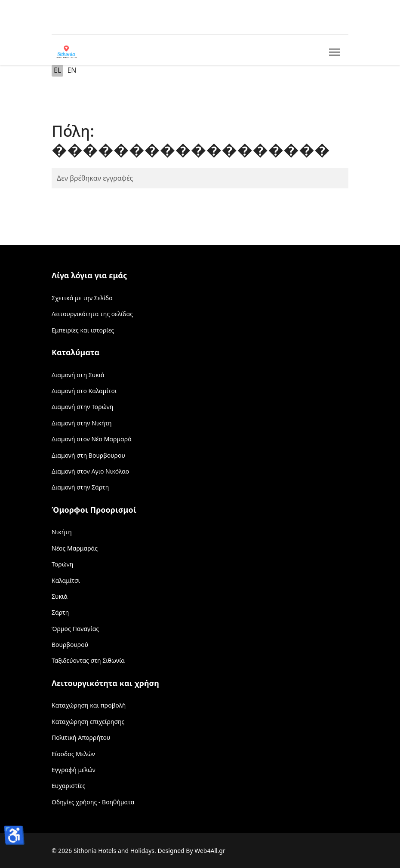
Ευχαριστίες (68, 786)
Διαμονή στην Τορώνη (82, 407)
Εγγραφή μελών (74, 770)
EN (72, 70)
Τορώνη (62, 564)
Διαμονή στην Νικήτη (82, 423)
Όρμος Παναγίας (75, 629)
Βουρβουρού (70, 645)
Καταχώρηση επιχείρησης (88, 722)
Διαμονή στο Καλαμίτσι (84, 391)
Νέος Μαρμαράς (75, 548)
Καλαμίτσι (66, 580)
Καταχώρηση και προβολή (89, 705)
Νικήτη (62, 532)
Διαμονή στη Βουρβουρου (88, 455)
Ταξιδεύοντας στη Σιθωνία (88, 660)
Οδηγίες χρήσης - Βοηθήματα (93, 802)
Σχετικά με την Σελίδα (82, 298)
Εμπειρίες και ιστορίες (83, 330)
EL (57, 70)
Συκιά (60, 596)
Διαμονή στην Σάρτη (80, 487)
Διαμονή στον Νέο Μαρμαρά (92, 439)
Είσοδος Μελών (73, 754)
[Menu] (333, 52)
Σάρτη (60, 612)
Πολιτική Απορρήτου (81, 737)
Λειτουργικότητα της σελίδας (92, 314)
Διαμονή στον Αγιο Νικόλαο (90, 471)
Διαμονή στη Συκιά (78, 375)
